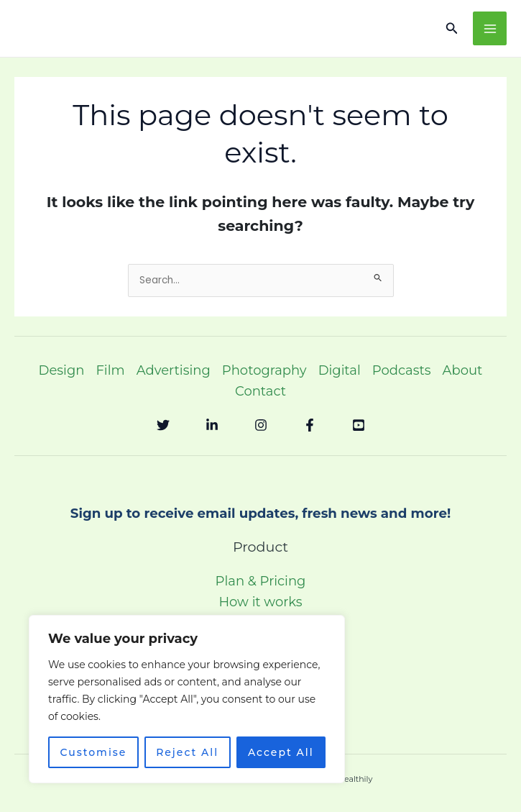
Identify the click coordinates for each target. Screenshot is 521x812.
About (463, 370)
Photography (264, 370)
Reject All (187, 752)
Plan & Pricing (261, 581)
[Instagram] (261, 425)
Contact (260, 391)
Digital (340, 370)
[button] (452, 29)
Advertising (174, 370)
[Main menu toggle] (490, 28)
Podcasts (402, 370)
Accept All (281, 752)
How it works (260, 602)
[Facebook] (310, 425)
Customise (93, 752)
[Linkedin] (212, 425)
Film (110, 370)
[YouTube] (359, 425)
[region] (187, 699)
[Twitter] (163, 425)
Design (62, 370)
